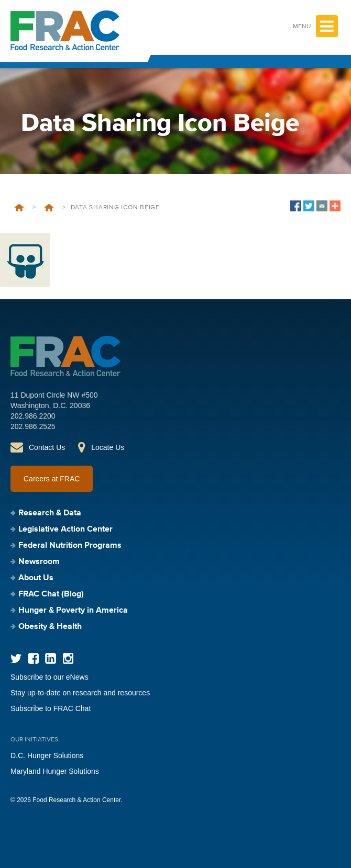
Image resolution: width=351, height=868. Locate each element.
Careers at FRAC (52, 479)
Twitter (16, 658)
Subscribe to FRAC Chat (51, 708)
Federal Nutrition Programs (70, 546)
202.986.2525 (33, 426)
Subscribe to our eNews (50, 677)
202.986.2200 (33, 416)
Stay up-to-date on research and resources (80, 693)
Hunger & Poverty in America (73, 611)
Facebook (33, 658)
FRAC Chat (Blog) (51, 594)
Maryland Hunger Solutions (55, 771)
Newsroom (39, 562)
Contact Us (47, 447)
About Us (36, 578)
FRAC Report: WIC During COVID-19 (49, 208)
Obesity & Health (50, 627)
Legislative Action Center (65, 529)
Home (19, 208)
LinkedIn (51, 658)
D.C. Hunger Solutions (47, 756)
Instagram (68, 658)
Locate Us (108, 447)
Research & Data (50, 513)
